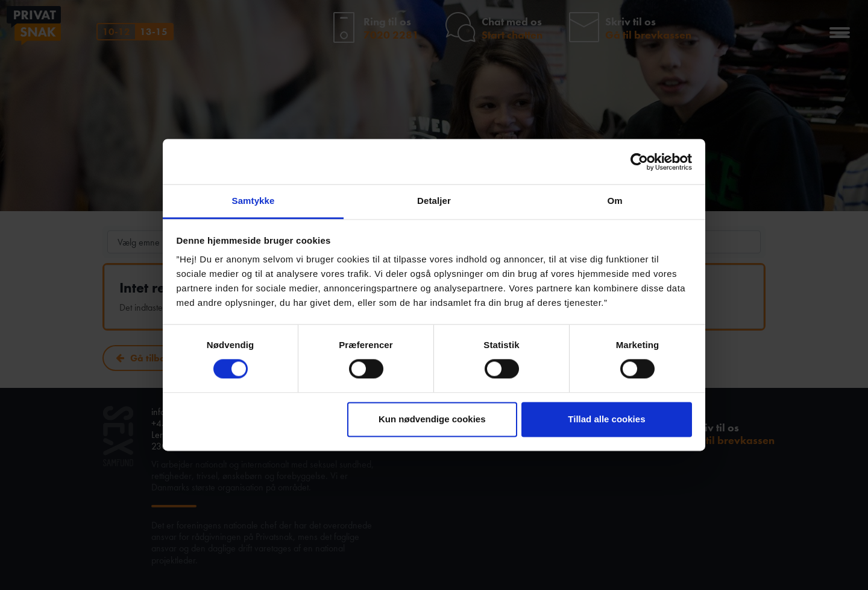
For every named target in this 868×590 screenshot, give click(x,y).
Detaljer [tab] (434, 201)
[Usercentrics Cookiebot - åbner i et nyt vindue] (639, 162)
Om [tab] (615, 201)
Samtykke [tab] (253, 201)
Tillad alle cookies (606, 419)
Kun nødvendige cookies (432, 419)
